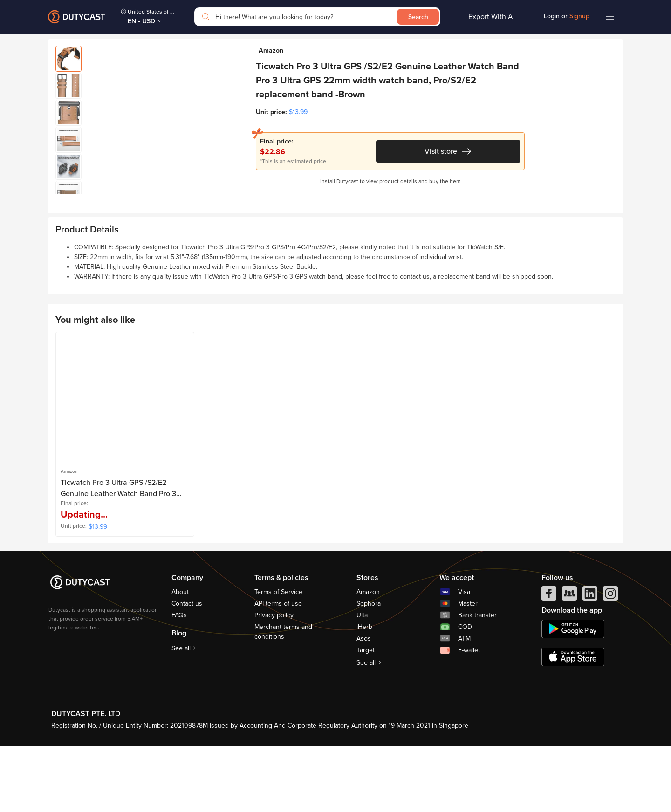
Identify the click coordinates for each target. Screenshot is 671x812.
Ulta (362, 681)
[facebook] (549, 662)
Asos (364, 705)
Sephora (369, 670)
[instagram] (610, 662)
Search (418, 17)
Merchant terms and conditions (283, 698)
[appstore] (573, 723)
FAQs (179, 681)
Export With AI (492, 17)
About (180, 658)
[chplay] (573, 695)
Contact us (187, 670)
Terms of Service (278, 658)
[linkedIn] (590, 662)
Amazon (368, 658)
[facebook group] (569, 662)
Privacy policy (274, 681)
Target (366, 716)
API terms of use (278, 670)
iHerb (364, 693)
